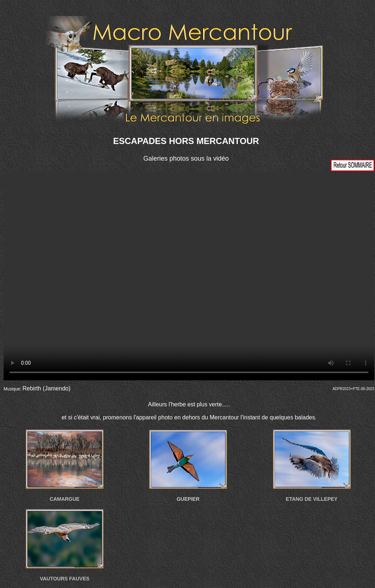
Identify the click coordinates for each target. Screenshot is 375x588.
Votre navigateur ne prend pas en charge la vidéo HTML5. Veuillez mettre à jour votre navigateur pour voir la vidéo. (189, 276)
